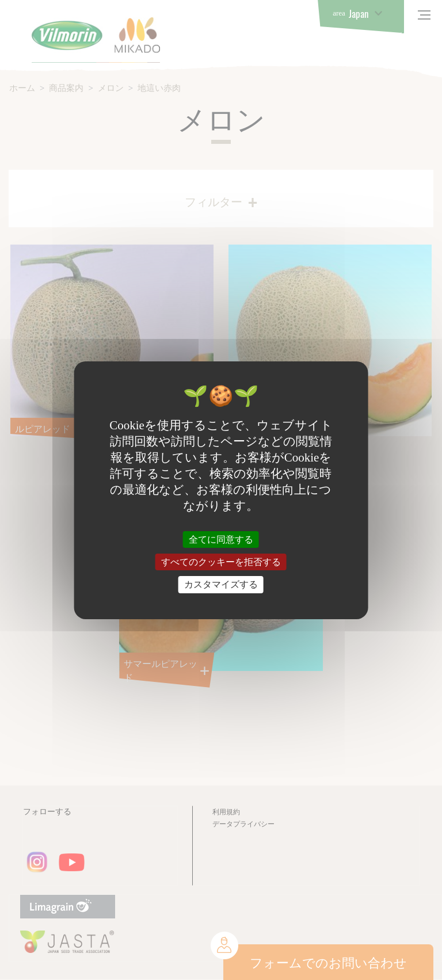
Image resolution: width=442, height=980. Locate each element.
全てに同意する (221, 539)
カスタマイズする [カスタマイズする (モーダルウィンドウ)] (221, 584)
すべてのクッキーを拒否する (221, 562)
